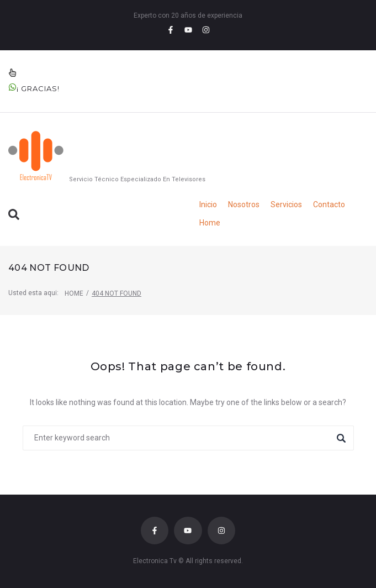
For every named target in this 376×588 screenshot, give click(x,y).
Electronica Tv (155, 561)
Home (74, 293)
